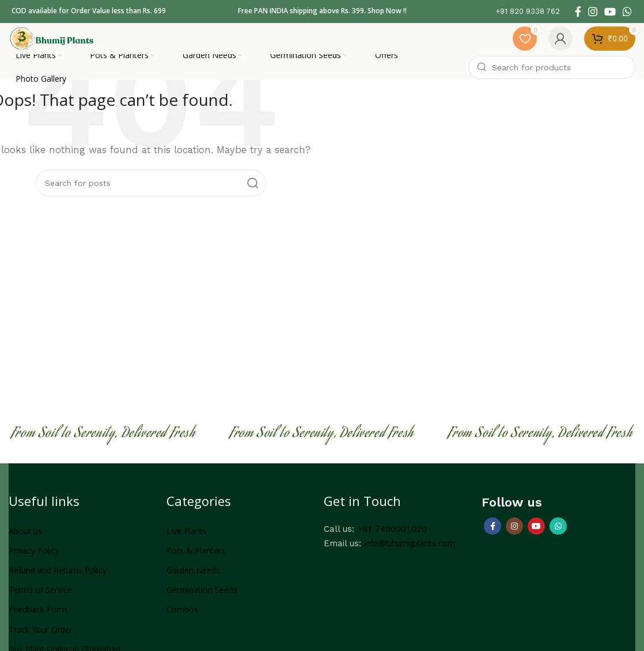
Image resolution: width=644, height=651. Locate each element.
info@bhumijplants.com (410, 549)
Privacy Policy (34, 556)
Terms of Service (40, 595)
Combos (182, 615)
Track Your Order (41, 635)
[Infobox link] (528, 12)
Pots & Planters (196, 556)
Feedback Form (38, 615)
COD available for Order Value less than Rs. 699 (89, 11)
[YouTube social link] (610, 12)
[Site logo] (60, 40)
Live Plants (187, 537)
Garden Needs (193, 576)
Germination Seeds (202, 595)
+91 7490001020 (392, 534)
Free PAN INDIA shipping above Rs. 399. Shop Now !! (322, 11)
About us (25, 537)
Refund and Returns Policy (58, 576)
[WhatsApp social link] (627, 12)
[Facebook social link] (578, 12)
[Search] (552, 73)
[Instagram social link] (593, 12)
